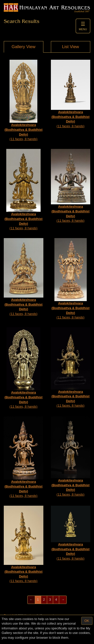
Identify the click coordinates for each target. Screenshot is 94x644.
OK (87, 621)
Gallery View (23, 47)
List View (70, 47)
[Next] (63, 600)
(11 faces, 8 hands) (24, 100)
